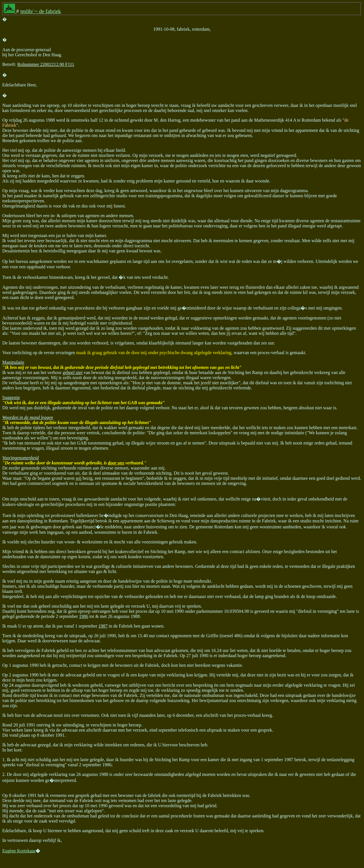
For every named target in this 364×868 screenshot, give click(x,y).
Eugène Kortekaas (19, 851)
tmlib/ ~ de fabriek (41, 11)
